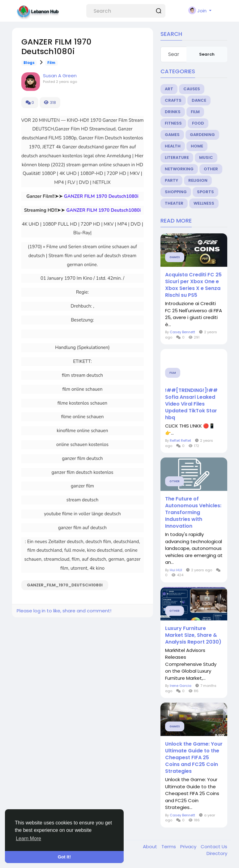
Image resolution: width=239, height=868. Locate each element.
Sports (205, 192)
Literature (177, 157)
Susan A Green (60, 76)
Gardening (202, 135)
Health (173, 146)
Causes (192, 89)
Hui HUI (176, 570)
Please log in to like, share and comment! (64, 611)
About (151, 847)
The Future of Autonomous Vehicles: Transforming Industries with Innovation (193, 513)
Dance (199, 100)
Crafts (173, 100)
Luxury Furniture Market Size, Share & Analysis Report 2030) (193, 635)
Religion (198, 180)
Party (171, 180)
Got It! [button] (64, 857)
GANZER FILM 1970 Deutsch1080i (101, 196)
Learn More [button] (28, 838)
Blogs (29, 63)
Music (206, 157)
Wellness (204, 203)
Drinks (173, 112)
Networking (179, 169)
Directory (217, 853)
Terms (169, 847)
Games (172, 135)
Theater (174, 203)
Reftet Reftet (180, 440)
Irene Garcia (181, 686)
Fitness (173, 123)
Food (198, 123)
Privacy (189, 847)
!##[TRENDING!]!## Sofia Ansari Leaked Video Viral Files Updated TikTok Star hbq (191, 404)
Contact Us (214, 847)
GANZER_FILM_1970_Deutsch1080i (65, 585)
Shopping (176, 192)
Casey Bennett (182, 332)
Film (51, 63)
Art (169, 89)
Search (207, 54)
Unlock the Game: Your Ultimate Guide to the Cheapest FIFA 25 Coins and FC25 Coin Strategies (194, 758)
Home (197, 146)
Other (211, 169)
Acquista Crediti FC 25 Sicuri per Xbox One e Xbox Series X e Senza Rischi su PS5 (193, 285)
